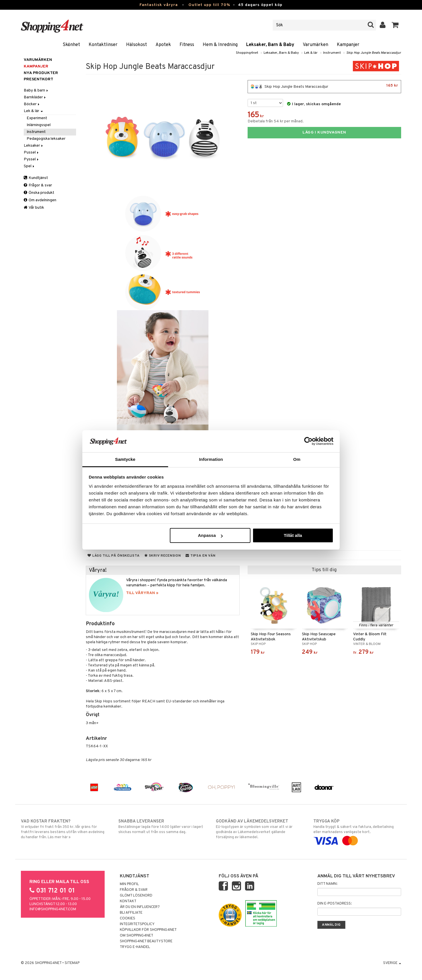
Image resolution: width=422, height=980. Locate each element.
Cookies (128, 919)
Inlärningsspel (39, 125)
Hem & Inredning (220, 45)
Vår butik (34, 208)
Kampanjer (348, 45)
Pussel (32, 153)
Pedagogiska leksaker (46, 139)
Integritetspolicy (137, 924)
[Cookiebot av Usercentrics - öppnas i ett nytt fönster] (308, 441)
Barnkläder (35, 97)
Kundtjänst (36, 178)
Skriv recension (163, 556)
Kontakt (128, 901)
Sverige (392, 963)
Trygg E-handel (135, 947)
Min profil (129, 884)
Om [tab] (297, 459)
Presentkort (38, 79)
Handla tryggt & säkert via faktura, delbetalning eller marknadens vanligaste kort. (357, 831)
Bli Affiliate (131, 913)
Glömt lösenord (136, 896)
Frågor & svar (38, 185)
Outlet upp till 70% (209, 5)
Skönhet (71, 45)
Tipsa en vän (200, 556)
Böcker (32, 104)
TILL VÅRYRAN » (142, 593)
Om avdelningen (40, 200)
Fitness (187, 45)
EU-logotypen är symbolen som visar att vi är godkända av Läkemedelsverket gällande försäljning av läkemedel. (260, 829)
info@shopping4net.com (53, 909)
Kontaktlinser (103, 45)
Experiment (37, 118)
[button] (395, 25)
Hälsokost (137, 45)
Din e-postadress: (335, 904)
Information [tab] (211, 459)
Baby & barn (36, 90)
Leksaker (34, 146)
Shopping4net (247, 53)
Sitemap (72, 963)
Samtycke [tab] (125, 459)
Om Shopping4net (137, 936)
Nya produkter (41, 73)
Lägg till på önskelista (114, 556)
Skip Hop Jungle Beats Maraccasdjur (374, 53)
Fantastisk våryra (159, 5)
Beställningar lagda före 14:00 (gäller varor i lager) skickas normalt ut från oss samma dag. (162, 826)
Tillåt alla (293, 535)
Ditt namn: (327, 884)
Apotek (163, 45)
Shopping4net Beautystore (146, 941)
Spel (29, 166)
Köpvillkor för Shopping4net (148, 930)
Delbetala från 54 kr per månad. (276, 121)
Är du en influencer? (140, 907)
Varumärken (315, 45)
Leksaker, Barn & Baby (270, 45)
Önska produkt (39, 193)
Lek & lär (311, 53)
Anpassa (210, 535)
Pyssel (32, 159)
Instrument (332, 53)
